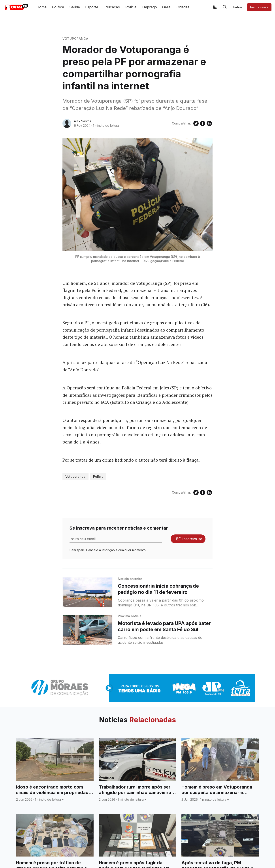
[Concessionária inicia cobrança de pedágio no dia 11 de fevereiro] (88, 592)
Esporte (92, 7)
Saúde (75, 7)
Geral (167, 7)
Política (58, 7)
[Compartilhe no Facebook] (203, 123)
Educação (112, 7)
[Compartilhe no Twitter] (196, 123)
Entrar (238, 7)
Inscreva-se (259, 7)
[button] (215, 7)
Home (41, 7)
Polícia (131, 7)
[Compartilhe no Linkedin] (209, 123)
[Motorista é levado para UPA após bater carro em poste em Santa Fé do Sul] (88, 630)
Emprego (149, 7)
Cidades (183, 7)
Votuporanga (75, 39)
